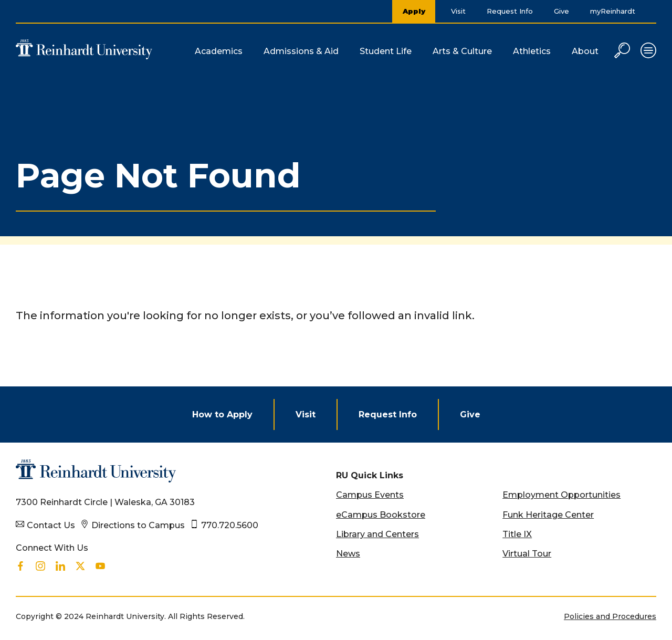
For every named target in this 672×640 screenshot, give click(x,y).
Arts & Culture (462, 51)
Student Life (386, 51)
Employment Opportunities (561, 495)
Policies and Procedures (610, 616)
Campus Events (370, 495)
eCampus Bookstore (381, 515)
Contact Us (51, 525)
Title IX (517, 534)
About (585, 51)
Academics (219, 51)
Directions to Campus (138, 525)
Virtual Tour (527, 554)
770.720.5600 (230, 525)
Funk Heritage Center (548, 515)
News (348, 554)
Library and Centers (377, 534)
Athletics (532, 51)
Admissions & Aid (301, 51)
